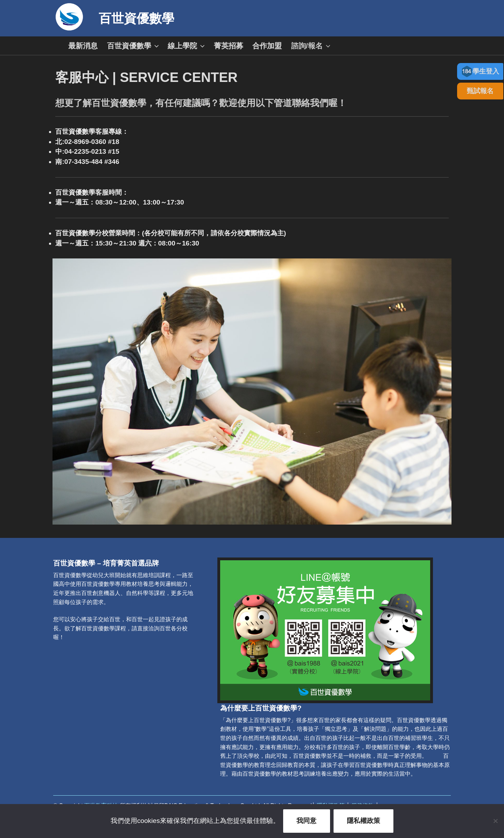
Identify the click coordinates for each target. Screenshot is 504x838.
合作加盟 (267, 46)
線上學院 (187, 46)
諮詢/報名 (311, 46)
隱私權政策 (363, 821)
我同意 (306, 821)
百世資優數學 (136, 18)
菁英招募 (229, 46)
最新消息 (83, 46)
